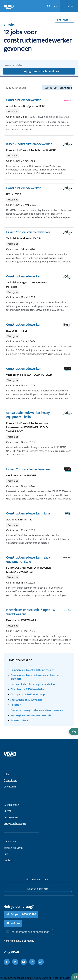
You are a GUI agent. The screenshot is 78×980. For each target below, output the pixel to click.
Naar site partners (38, 889)
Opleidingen (10, 780)
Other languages (61, 978)
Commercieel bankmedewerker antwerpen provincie (35, 677)
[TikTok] (41, 962)
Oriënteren (10, 787)
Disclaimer (6, 978)
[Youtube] (24, 962)
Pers (6, 854)
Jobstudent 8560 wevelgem (26, 700)
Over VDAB (10, 842)
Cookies (47, 978)
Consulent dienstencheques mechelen (33, 684)
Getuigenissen (12, 817)
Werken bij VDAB (13, 848)
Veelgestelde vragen (15, 823)
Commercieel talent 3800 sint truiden (32, 670)
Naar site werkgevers (38, 879)
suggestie (18, 941)
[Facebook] (7, 962)
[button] (74, 732)
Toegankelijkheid (23, 978)
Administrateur (19, 720)
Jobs (9, 25)
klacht (30, 941)
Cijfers (7, 811)
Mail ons (15, 923)
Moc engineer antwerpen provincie (31, 715)
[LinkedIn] (15, 962)
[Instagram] (32, 962)
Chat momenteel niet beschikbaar (30, 932)
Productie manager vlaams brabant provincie (37, 710)
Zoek (54, 6)
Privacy (37, 978)
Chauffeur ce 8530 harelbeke (27, 689)
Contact (8, 860)
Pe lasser (16, 705)
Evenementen (11, 805)
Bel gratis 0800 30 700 (23, 914)
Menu (71, 6)
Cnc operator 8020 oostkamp (28, 694)
